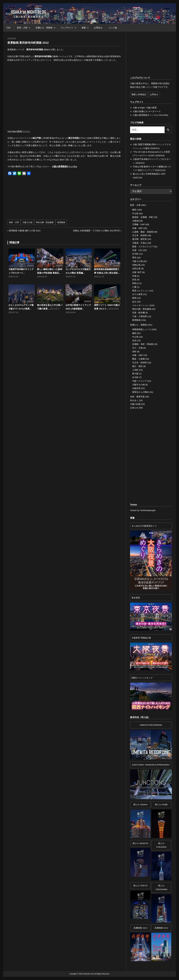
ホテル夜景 (137, 294)
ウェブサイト (69, 28)
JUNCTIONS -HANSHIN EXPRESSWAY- (151, 765)
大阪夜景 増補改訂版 (141, 638)
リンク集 (113, 28)
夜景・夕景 (24, 28)
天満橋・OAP (139, 224)
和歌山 (135, 283)
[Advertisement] (37, 199)
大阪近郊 (136, 388)
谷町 (134, 352)
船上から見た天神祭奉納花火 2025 (149, 174)
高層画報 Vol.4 (161, 928)
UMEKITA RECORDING (151, 725)
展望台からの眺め (141, 392)
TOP (8, 28)
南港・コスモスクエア (143, 247)
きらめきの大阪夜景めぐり (144, 526)
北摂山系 (136, 268)
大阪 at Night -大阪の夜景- (145, 108)
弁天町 (135, 254)
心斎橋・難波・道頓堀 (143, 232)
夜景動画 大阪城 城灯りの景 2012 (25, 231)
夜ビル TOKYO (140, 886)
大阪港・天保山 (139, 243)
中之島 (135, 213)
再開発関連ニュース (142, 329)
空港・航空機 (138, 313)
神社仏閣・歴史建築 (45, 222)
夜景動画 (61, 222)
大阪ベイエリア (139, 381)
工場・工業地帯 (139, 316)
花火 (134, 302)
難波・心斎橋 (138, 359)
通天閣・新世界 (139, 239)
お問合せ (98, 28)
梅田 (134, 210)
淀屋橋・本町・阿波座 (143, 344)
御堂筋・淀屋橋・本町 (143, 217)
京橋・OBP (137, 228)
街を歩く (134, 400)
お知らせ (134, 408)
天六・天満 (137, 348)
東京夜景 (136, 598)
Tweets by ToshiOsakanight (143, 510)
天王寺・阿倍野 (139, 235)
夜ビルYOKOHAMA (161, 887)
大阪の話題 (135, 404)
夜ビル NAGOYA (140, 843)
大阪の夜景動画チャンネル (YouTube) (151, 115)
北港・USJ (137, 250)
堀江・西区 (137, 366)
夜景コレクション (141, 291)
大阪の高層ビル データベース (147, 111)
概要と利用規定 (139, 94)
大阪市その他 (138, 385)
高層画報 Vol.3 (140, 928)
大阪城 (135, 221)
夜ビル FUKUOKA (161, 845)
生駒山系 (136, 265)
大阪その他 (27, 222)
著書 (85, 28)
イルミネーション (141, 305)
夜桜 (134, 298)
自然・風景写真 (137, 397)
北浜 (134, 340)
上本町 (135, 370)
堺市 (134, 258)
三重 (134, 287)
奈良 (134, 280)
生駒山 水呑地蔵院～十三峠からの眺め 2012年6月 (96, 231)
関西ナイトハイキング (142, 678)
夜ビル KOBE (161, 804)
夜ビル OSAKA (140, 804)
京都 (134, 276)
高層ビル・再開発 (46, 28)
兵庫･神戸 (137, 272)
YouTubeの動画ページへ (19, 131)
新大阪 (135, 374)
